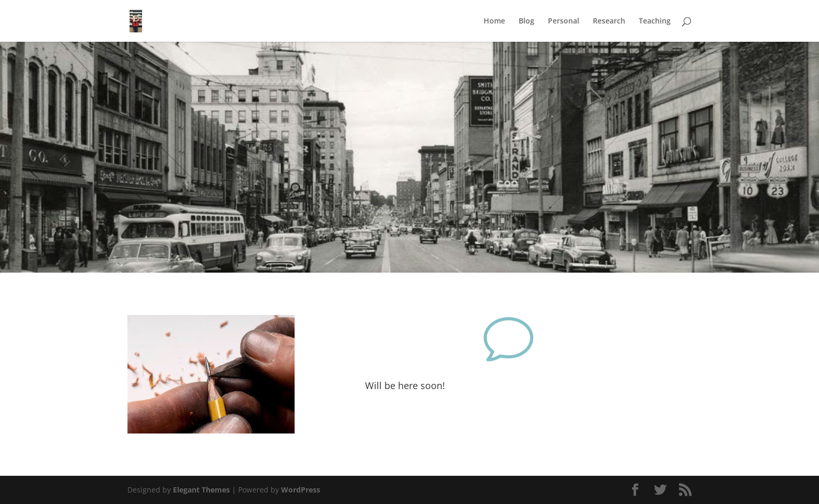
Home (494, 21)
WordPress (301, 490)
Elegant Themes (201, 490)
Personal (564, 21)
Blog (526, 21)
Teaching (655, 21)
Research (609, 21)
